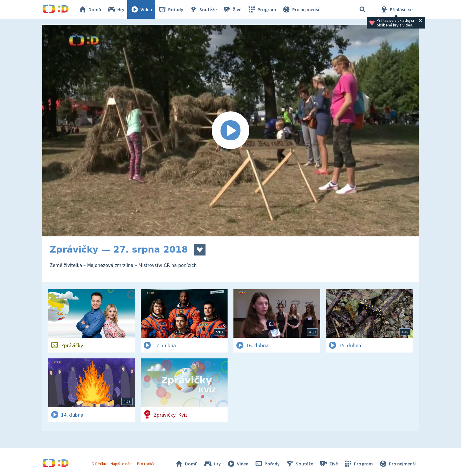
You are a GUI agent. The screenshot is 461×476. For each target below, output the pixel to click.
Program (262, 9)
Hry (116, 9)
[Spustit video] (230, 131)
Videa (141, 9)
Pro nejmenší (300, 9)
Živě (232, 9)
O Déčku (99, 464)
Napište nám (121, 464)
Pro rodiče (146, 464)
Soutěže (203, 9)
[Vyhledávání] (363, 9)
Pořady (171, 9)
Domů (90, 9)
